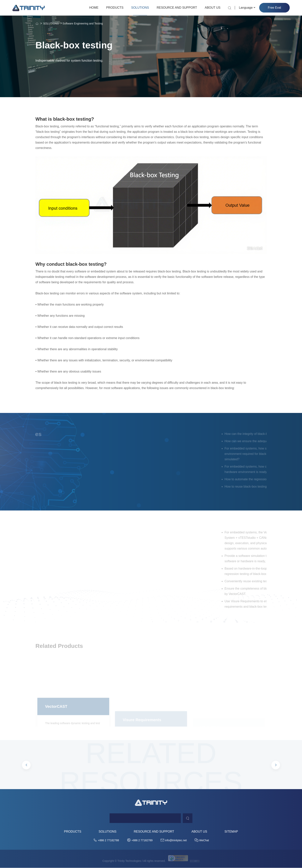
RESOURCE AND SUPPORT (177, 8)
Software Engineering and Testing (83, 23)
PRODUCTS (115, 8)
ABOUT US (213, 8)
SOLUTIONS (140, 8)
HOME (94, 8)
